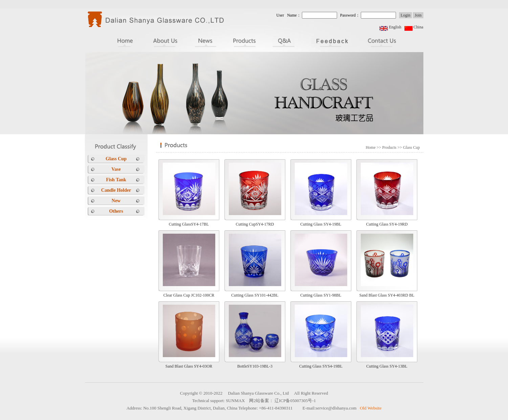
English (395, 27)
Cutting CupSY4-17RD (255, 224)
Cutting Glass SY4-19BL (321, 224)
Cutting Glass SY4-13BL (387, 366)
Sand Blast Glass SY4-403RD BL (387, 295)
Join (418, 15)
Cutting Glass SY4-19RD (387, 224)
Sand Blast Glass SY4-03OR (189, 366)
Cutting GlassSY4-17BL (189, 224)
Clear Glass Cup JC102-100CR (189, 295)
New (116, 201)
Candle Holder (116, 190)
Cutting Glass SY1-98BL (321, 295)
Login (406, 15)
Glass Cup (116, 159)
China (418, 27)
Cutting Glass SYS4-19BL (321, 366)
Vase (116, 169)
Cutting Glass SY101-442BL (255, 295)
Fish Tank (116, 180)
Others (116, 211)
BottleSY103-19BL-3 (255, 366)
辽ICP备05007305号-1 (295, 401)
